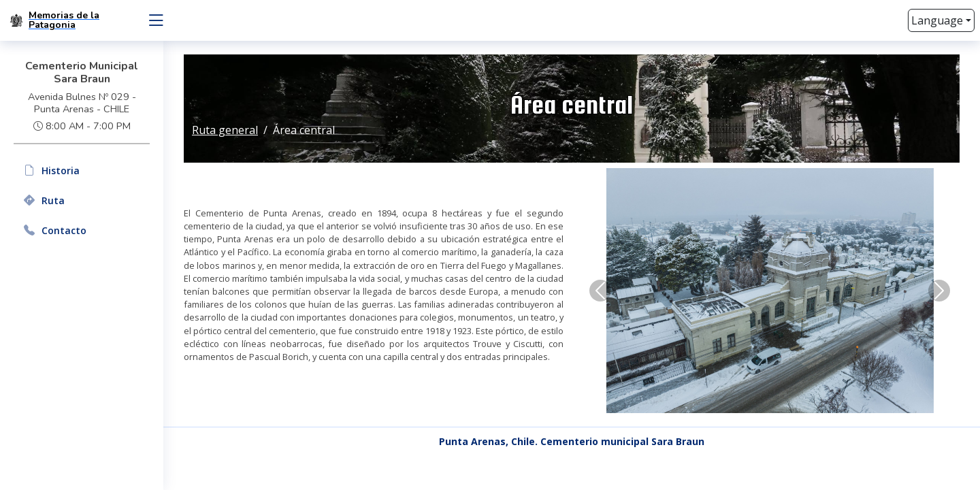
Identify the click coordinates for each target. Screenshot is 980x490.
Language (937, 20)
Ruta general (225, 130)
